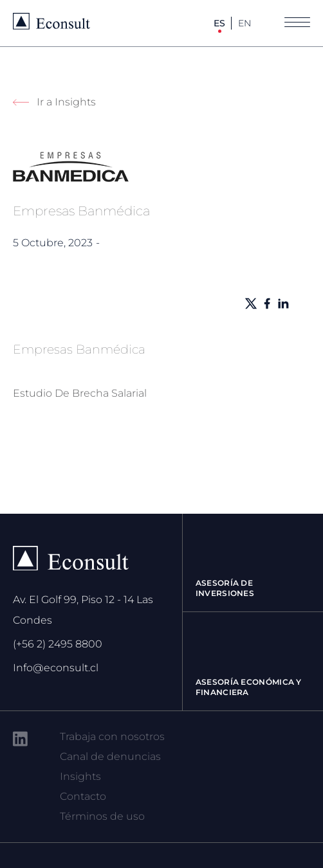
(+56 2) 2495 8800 (58, 644)
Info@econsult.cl (56, 668)
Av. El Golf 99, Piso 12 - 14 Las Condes (83, 610)
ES (219, 23)
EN (245, 23)
